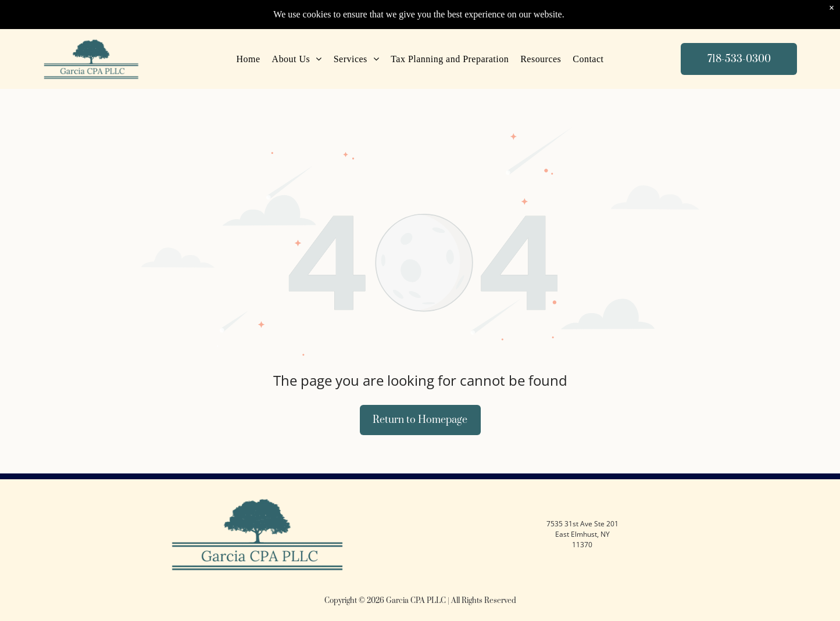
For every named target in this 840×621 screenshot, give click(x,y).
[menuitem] (249, 59)
